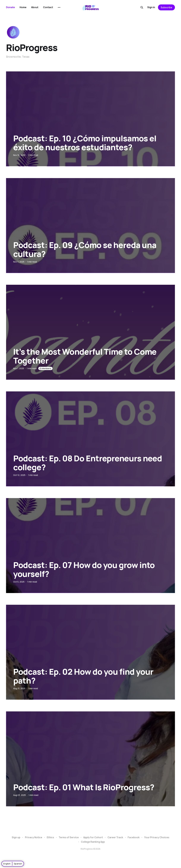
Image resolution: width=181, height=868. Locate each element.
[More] (59, 7)
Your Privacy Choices (157, 837)
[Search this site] (142, 7)
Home (23, 7)
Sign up (16, 837)
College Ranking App (93, 842)
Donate (10, 7)
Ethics (50, 837)
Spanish (18, 864)
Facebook (134, 837)
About (35, 7)
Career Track (115, 837)
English (7, 864)
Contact (48, 7)
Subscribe (166, 7)
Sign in (151, 7)
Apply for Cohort (93, 837)
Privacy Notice (34, 837)
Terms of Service (69, 837)
